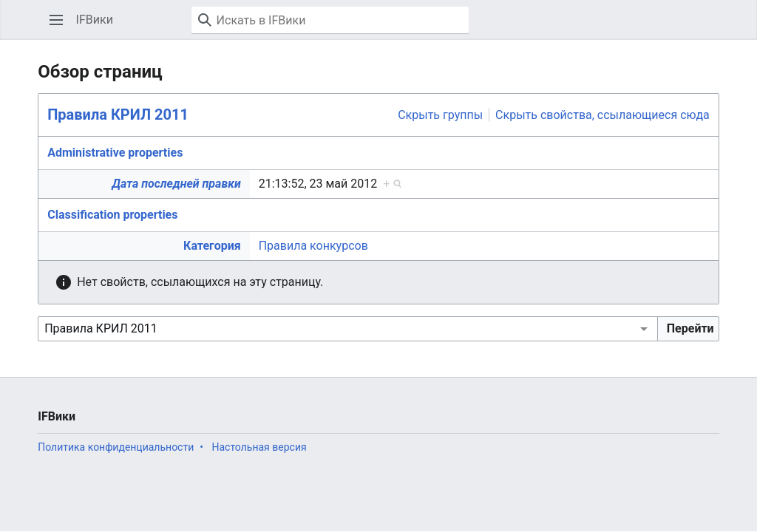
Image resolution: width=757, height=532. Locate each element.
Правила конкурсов (313, 246)
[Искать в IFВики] (330, 20)
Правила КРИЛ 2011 (118, 115)
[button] (56, 20)
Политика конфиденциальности (116, 447)
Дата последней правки (176, 184)
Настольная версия (259, 447)
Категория (212, 246)
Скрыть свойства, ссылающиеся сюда (602, 115)
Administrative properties (115, 153)
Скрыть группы (440, 115)
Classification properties (112, 215)
